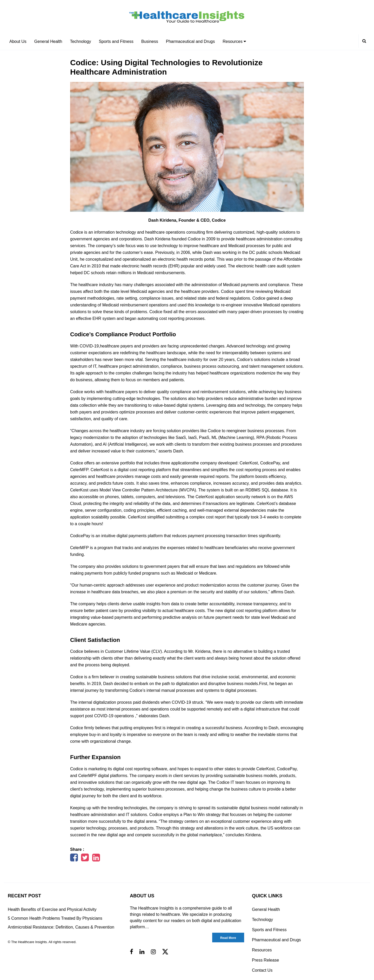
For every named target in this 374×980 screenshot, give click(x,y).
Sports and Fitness (116, 41)
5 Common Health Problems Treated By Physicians (55, 918)
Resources (234, 41)
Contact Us (262, 970)
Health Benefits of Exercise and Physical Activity (52, 909)
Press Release (265, 960)
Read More (228, 938)
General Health (48, 41)
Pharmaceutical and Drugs (191, 41)
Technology (80, 41)
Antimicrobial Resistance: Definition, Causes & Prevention (61, 927)
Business (150, 41)
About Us (18, 41)
